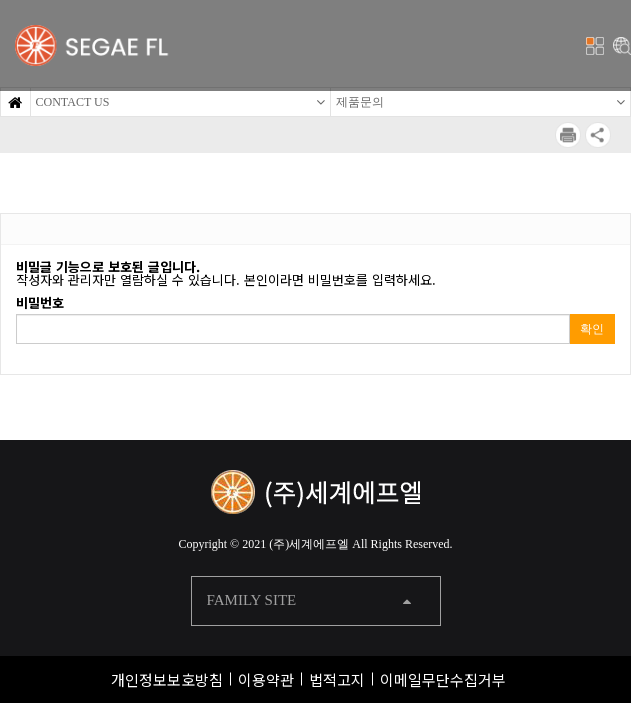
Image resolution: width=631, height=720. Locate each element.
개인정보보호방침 (167, 679)
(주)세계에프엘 (309, 544)
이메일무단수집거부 (443, 679)
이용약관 (266, 679)
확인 (592, 329)
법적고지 (337, 679)
